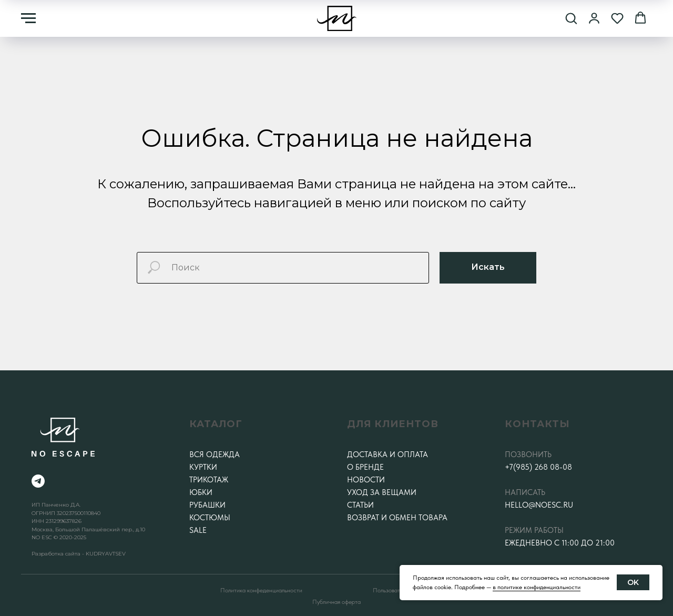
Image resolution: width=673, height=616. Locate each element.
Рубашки (207, 505)
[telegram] (38, 481)
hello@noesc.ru (539, 505)
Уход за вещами (382, 492)
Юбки (201, 492)
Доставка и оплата (388, 455)
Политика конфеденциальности (261, 590)
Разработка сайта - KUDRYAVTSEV (79, 554)
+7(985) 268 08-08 (538, 467)
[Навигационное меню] (28, 18)
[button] (571, 18)
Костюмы (210, 518)
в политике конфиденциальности (537, 587)
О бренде (365, 467)
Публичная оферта (336, 602)
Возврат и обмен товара (397, 518)
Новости (366, 480)
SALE (198, 530)
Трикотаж (209, 480)
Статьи (360, 505)
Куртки (203, 467)
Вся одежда (215, 455)
